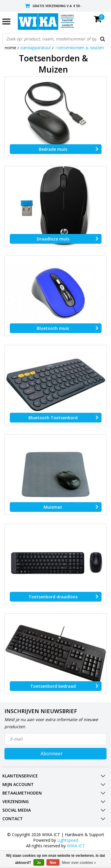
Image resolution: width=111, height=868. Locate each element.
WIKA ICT (76, 846)
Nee (53, 863)
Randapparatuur (36, 48)
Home (10, 48)
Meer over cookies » (79, 863)
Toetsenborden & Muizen (79, 48)
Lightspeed (68, 840)
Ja (39, 863)
